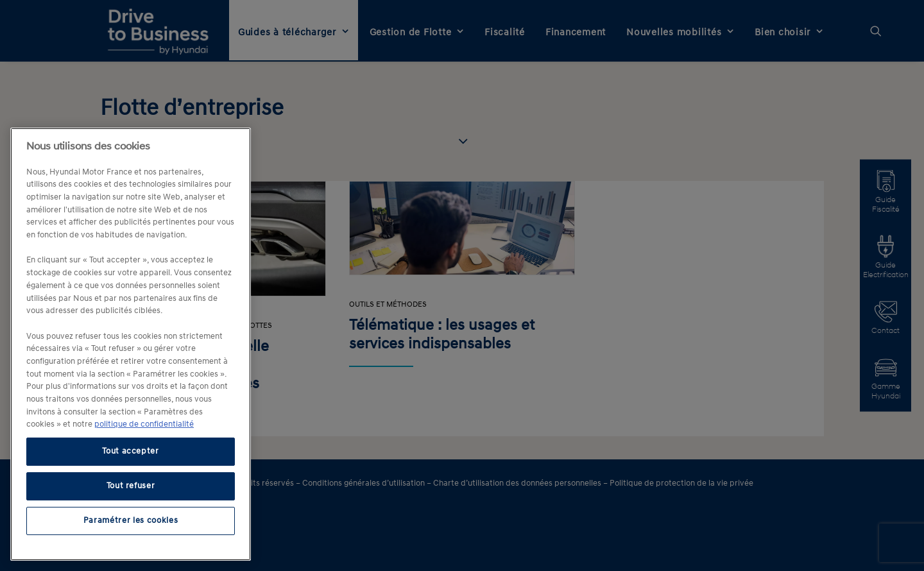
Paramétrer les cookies (131, 521)
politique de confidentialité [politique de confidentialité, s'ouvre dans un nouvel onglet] (144, 424)
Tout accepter (131, 451)
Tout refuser (131, 486)
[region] (131, 344)
